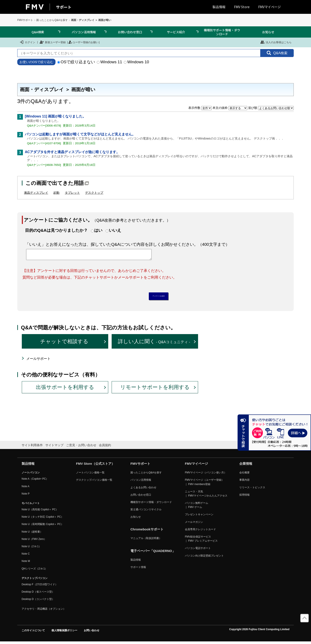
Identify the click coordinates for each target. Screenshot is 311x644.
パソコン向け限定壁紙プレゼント (204, 558)
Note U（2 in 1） (31, 549)
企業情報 (246, 466)
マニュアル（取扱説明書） (146, 541)
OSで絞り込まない (76, 62)
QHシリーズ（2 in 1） (34, 571)
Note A (25, 489)
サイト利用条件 (32, 447)
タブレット (72, 193)
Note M (26, 563)
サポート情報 (138, 569)
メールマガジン (194, 524)
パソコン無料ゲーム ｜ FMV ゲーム (197, 507)
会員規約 (105, 447)
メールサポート (38, 361)
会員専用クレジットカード (200, 531)
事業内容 (244, 482)
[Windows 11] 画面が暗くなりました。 (55, 116)
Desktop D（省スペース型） (38, 594)
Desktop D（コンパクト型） (38, 601)
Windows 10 (136, 62)
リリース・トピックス (252, 490)
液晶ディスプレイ (36, 193)
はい (98, 230)
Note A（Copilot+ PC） (35, 481)
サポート (64, 7)
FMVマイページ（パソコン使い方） (206, 475)
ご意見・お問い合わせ (81, 447)
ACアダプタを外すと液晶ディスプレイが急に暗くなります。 (72, 152)
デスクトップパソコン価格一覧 (94, 482)
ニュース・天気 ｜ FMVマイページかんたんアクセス (206, 496)
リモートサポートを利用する (155, 389)
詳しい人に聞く (154, 344)
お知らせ (268, 32)
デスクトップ (94, 193)
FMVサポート (25, 20)
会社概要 (244, 475)
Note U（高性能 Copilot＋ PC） (40, 512)
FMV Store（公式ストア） (95, 466)
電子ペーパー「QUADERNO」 (153, 553)
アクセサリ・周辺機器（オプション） (44, 611)
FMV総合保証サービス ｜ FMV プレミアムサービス (201, 541)
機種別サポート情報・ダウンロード (222, 32)
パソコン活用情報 (84, 32)
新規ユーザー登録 (53, 42)
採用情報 (244, 497)
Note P (26, 496)
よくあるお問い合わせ (143, 490)
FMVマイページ (270, 7)
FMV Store (242, 7)
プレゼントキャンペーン (199, 517)
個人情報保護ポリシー (64, 633)
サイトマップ (54, 447)
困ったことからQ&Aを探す (52, 20)
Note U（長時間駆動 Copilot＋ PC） (43, 527)
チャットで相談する (64, 344)
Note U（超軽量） (32, 534)
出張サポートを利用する (65, 389)
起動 (56, 193)
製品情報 (219, 7)
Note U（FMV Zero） (34, 541)
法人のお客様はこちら (276, 42)
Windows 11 (109, 62)
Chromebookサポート (147, 532)
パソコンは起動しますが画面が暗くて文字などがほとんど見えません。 (80, 134)
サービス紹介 (176, 32)
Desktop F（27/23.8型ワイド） (40, 587)
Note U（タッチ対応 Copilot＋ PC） (43, 519)
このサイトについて (33, 633)
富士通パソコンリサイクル (146, 512)
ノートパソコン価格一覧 (90, 475)
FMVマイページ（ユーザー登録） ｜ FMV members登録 (204, 484)
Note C (26, 556)
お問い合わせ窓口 (130, 32)
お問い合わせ (92, 633)
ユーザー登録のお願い (83, 42)
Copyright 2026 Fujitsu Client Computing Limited (259, 631)
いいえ (115, 230)
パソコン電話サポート (198, 550)
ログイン (27, 42)
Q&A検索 (38, 32)
